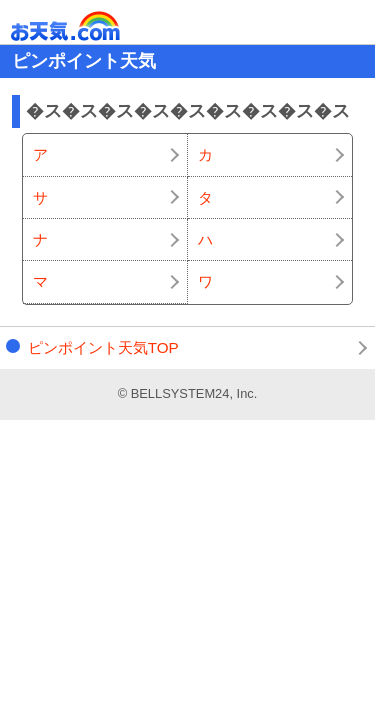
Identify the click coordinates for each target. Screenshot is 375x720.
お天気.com (94, 26)
